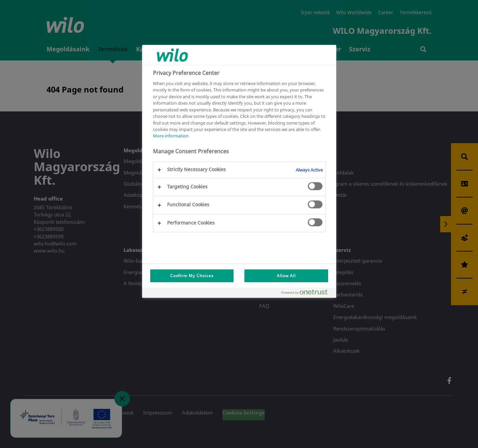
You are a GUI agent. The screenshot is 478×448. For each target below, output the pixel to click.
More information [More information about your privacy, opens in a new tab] (171, 136)
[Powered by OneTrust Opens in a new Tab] (307, 294)
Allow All (286, 276)
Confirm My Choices (192, 276)
